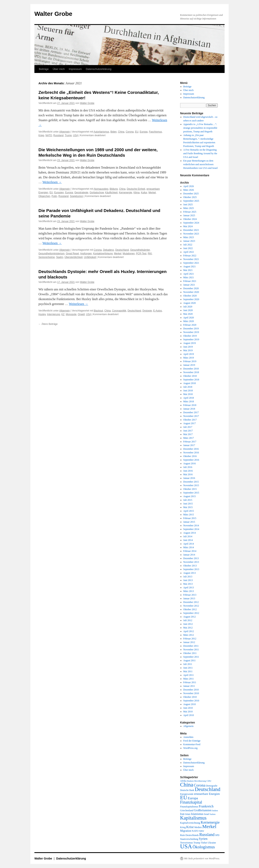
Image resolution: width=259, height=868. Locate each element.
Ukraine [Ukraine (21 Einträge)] (212, 843)
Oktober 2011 (190, 653)
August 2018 (190, 383)
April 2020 (189, 318)
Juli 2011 (188, 664)
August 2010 (190, 704)
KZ (63, 314)
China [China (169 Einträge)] (187, 785)
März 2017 (189, 438)
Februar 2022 (190, 256)
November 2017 (191, 416)
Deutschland (122, 250)
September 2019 (191, 339)
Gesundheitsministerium (51, 254)
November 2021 (191, 259)
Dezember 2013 (191, 558)
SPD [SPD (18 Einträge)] (217, 835)
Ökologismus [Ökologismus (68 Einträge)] (204, 847)
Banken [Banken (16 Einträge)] (191, 781)
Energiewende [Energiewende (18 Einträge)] (187, 794)
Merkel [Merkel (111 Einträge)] (209, 826)
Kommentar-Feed (192, 744)
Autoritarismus (101, 132)
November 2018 (191, 372)
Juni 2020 (188, 310)
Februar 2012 (190, 639)
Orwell (81, 314)
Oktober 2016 (190, 456)
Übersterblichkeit (74, 257)
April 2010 (189, 715)
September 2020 (191, 299)
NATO (49, 135)
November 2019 (191, 332)
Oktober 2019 (190, 336)
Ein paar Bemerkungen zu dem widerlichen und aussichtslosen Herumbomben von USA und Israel (201, 164)
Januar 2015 (189, 522)
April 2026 (189, 186)
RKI (150, 254)
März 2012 (189, 635)
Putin (54, 196)
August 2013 (190, 573)
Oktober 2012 (190, 609)
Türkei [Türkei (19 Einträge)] (204, 843)
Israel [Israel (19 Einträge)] (207, 814)
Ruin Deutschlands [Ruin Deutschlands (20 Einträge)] (189, 835)
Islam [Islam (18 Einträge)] (188, 814)
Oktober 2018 (190, 376)
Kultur (144, 193)
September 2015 (191, 493)
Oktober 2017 (190, 420)
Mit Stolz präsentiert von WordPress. (202, 858)
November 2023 (191, 234)
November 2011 (191, 650)
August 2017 (190, 423)
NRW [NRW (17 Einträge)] (201, 831)
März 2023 (189, 237)
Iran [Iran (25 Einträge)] (182, 814)
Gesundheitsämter (140, 250)
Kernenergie (126, 193)
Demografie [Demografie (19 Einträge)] (212, 786)
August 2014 (190, 533)
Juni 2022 (188, 248)
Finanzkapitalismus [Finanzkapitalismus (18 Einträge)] (189, 807)
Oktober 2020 (190, 296)
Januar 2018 (189, 409)
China (121, 132)
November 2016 (191, 453)
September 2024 (191, 223)
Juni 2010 (188, 708)
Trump (68, 135)
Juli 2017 (188, 427)
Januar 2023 (189, 241)
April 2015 (189, 511)
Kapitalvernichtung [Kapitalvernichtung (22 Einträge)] (190, 823)
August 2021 (190, 267)
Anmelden (188, 737)
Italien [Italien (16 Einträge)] (213, 814)
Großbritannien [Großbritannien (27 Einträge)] (203, 810)
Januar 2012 (189, 642)
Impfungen (86, 254)
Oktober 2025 (190, 197)
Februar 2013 (190, 595)
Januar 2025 (189, 215)
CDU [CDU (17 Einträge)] (209, 781)
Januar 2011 (189, 686)
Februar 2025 (190, 212)
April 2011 (189, 675)
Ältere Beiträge (48, 324)
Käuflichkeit (111, 193)
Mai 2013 (188, 584)
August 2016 (190, 463)
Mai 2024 (188, 226)
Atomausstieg (101, 189)
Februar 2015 (190, 518)
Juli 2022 (188, 245)
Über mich (59, 69)
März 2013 (189, 591)
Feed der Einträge (192, 741)
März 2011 (189, 679)
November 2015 (191, 485)
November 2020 (191, 292)
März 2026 (189, 190)
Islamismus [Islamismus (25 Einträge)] (197, 814)
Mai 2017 (188, 434)
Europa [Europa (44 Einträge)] (193, 798)
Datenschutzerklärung (99, 69)
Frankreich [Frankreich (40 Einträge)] (206, 806)
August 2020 (190, 303)
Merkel (152, 193)
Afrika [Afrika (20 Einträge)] (183, 781)
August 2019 (190, 343)
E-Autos (158, 311)
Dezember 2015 (191, 482)
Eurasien (59, 193)
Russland (58, 135)
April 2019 (189, 354)
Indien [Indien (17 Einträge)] (215, 810)
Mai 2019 (188, 350)
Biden (114, 132)
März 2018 (189, 401)
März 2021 (189, 277)
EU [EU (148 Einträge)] (184, 798)
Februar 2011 (190, 682)
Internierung (53, 314)
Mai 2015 (188, 507)
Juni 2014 (188, 540)
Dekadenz (108, 250)
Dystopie (147, 311)
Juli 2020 (188, 307)
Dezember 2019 (191, 329)
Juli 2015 (188, 500)
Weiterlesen (52, 182)
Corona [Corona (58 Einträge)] (200, 785)
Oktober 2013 (190, 566)
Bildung (114, 189)
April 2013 (189, 588)
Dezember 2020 (191, 288)
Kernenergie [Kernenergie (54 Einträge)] (210, 822)
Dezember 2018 (191, 369)
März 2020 (189, 321)
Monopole (71, 314)
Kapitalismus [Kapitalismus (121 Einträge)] (193, 818)
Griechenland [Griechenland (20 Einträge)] (187, 810)
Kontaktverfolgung (103, 254)
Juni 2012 (188, 624)
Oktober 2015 (190, 489)
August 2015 (190, 496)
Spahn (60, 257)
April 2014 (189, 544)
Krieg (41, 135)
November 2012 (191, 606)
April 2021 (189, 274)
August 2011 (189, 660)
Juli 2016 (188, 467)
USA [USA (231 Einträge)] (186, 846)
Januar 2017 (189, 445)
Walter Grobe (53, 14)
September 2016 (191, 460)
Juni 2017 (188, 431)
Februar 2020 (190, 325)
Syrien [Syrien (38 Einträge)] (203, 839)
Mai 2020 (188, 314)
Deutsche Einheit (136, 189)
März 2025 (189, 208)
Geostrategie (81, 193)
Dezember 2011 (191, 646)
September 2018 (191, 380)
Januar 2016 (189, 478)
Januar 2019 (189, 365)
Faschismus (155, 132)
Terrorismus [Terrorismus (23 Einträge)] (186, 843)
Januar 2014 (189, 555)
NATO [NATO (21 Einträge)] (195, 831)
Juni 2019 (188, 347)
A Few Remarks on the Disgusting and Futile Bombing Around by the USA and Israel (200, 153)
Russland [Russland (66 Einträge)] (207, 835)
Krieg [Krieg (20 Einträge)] (183, 827)
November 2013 (191, 562)
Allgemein (65, 132)
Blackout (98, 311)
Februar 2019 (190, 361)
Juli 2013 (188, 577)
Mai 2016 (188, 474)
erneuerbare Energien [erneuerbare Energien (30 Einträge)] (207, 794)
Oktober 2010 (190, 697)
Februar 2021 (190, 281)
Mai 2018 (188, 394)
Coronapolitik (119, 311)
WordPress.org (190, 748)
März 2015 (189, 515)
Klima (137, 193)
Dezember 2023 (191, 230)
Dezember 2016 (191, 449)
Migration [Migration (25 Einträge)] (186, 831)
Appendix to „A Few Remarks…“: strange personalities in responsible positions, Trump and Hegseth (200, 128)
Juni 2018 (188, 391)
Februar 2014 (190, 551)
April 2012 (189, 631)
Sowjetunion (76, 196)
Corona (130, 132)
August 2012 (190, 617)
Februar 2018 (190, 405)
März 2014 (189, 547)
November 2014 (191, 526)
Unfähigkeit (90, 257)
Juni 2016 (188, 471)
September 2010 (191, 701)
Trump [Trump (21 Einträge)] (197, 843)
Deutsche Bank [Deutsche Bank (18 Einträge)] (187, 790)
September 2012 (191, 613)
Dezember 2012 (191, 602)
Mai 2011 (188, 671)
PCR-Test (141, 254)
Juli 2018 (188, 387)
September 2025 (191, 201)
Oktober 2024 (190, 219)
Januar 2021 (189, 285)
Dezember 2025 (191, 194)
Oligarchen (44, 196)
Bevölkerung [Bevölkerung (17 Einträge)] (200, 781)
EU (137, 132)
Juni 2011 (188, 668)
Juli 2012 (188, 620)
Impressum (75, 69)
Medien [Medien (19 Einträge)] (198, 827)
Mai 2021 (188, 270)
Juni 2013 (188, 580)
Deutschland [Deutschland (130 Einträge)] (208, 789)
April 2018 (189, 398)
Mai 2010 (188, 712)
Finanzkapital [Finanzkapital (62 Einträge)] (191, 802)
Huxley (42, 314)
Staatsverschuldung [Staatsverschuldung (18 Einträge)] (189, 839)
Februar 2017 (190, 442)
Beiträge (44, 69)
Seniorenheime (47, 257)
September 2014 (191, 529)
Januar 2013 (189, 598)
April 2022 (189, 252)
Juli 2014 (188, 536)
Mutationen (129, 254)
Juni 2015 (188, 504)
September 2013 (191, 569)
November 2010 (191, 693)
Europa (144, 132)
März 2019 (189, 358)
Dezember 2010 (191, 690)
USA (75, 135)
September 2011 (191, 657)
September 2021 (191, 263)
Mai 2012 (188, 628)
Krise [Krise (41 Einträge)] (190, 827)
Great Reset (72, 254)
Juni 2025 (188, 204)
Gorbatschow (97, 193)
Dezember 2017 (191, 412)
